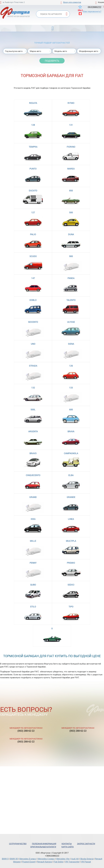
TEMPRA (33, 147)
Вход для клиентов (72, 2)
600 (71, 409)
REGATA (33, 103)
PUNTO (33, 169)
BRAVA (71, 431)
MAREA (71, 169)
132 (33, 388)
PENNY (33, 563)
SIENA (71, 344)
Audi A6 (75, 859)
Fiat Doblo (59, 862)
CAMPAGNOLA (71, 453)
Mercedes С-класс (46, 859)
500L (33, 409)
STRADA (33, 366)
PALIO (33, 234)
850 (71, 191)
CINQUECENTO (33, 475)
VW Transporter (72, 862)
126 (71, 366)
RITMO (71, 103)
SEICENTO (33, 322)
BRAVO (33, 453)
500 (71, 212)
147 (33, 278)
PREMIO (71, 563)
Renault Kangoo (45, 862)
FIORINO (71, 147)
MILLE (33, 541)
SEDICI (71, 585)
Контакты (67, 844)
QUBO (33, 585)
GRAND (33, 497)
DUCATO (33, 191)
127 (33, 212)
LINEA (71, 519)
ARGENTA (33, 431)
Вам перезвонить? (92, 11)
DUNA (71, 234)
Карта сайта (68, 847)
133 (71, 388)
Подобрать (52, 61)
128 (33, 125)
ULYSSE (71, 322)
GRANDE (71, 497)
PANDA (71, 278)
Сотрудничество (18, 844)
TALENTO (71, 300)
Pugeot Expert (29, 862)
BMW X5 (14, 859)
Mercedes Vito (63, 859)
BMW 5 (5, 859)
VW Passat (86, 862)
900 (71, 256)
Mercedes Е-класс (28, 859)
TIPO (71, 607)
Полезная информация (44, 844)
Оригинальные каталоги (43, 847)
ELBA (71, 475)
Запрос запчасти (86, 844)
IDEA (33, 519)
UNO (33, 344)
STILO (33, 607)
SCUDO (33, 256)
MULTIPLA (71, 541)
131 (71, 125)
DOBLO (33, 300)
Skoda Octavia (87, 859)
